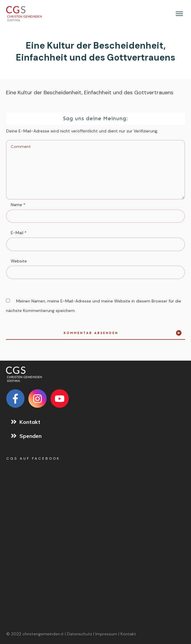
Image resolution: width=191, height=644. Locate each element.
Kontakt (128, 634)
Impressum (106, 634)
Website (19, 261)
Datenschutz (80, 634)
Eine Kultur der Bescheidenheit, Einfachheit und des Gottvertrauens (95, 51)
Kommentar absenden (91, 333)
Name (18, 205)
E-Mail (19, 233)
